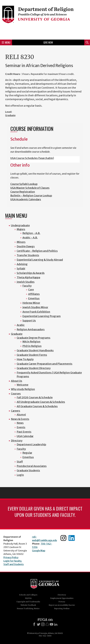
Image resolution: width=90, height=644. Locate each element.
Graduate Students (28, 470)
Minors (21, 242)
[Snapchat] (47, 624)
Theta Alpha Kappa (28, 277)
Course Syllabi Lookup (24, 184)
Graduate (10, 115)
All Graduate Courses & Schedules (37, 406)
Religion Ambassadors (31, 329)
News (20, 423)
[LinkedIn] (56, 624)
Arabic (21, 325)
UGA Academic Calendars (26, 199)
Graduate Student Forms (32, 355)
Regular (27, 453)
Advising (22, 264)
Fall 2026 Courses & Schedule (35, 397)
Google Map (39, 551)
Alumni (21, 415)
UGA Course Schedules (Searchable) (32, 158)
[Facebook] (34, 624)
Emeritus (34, 298)
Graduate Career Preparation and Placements (44, 364)
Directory (17, 441)
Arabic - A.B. (30, 238)
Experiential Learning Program (42, 316)
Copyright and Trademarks (28, 602)
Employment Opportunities (62, 598)
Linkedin (72, 538)
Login (20, 475)
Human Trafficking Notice (28, 608)
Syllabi (21, 269)
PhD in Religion (32, 346)
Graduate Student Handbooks (35, 350)
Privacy (62, 602)
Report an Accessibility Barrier (62, 605)
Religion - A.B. (31, 233)
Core (31, 290)
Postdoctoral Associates (32, 466)
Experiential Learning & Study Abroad (40, 260)
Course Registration (23, 192)
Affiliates (34, 294)
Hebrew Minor (31, 303)
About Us (17, 381)
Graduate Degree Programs (33, 338)
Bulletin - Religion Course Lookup (31, 196)
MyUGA (28, 598)
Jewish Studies (26, 282)
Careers (16, 411)
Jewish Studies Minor (35, 307)
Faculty (27, 286)
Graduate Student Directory (34, 368)
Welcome (22, 385)
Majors (21, 229)
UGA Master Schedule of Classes (30, 188)
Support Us (29, 321)
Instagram (63, 538)
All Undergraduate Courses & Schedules (41, 402)
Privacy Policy (11, 557)
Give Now (48, 42)
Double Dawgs (26, 246)
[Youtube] (51, 624)
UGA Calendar (25, 436)
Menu (6, 42)
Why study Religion (23, 389)
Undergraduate (20, 225)
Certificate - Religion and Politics (37, 251)
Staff (20, 462)
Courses (16, 394)
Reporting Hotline (62, 608)
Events (21, 427)
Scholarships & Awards (31, 273)
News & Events (20, 419)
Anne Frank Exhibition (36, 312)
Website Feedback (28, 605)
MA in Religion (31, 342)
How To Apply (25, 359)
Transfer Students (28, 255)
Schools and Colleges (28, 595)
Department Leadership (31, 444)
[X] (39, 624)
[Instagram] (43, 624)
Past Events (24, 432)
